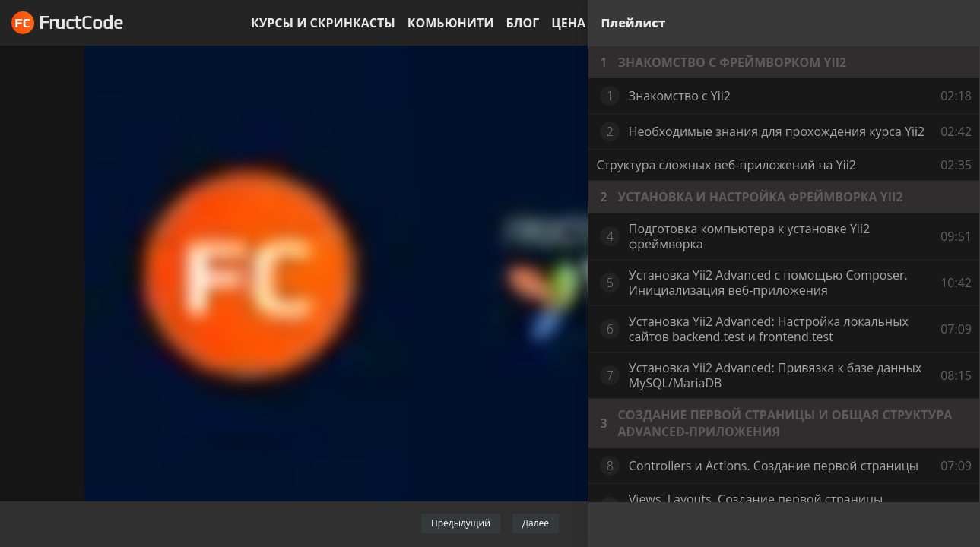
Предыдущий (461, 523)
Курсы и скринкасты (323, 23)
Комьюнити (451, 23)
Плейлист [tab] (633, 23)
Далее (536, 523)
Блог (522, 23)
